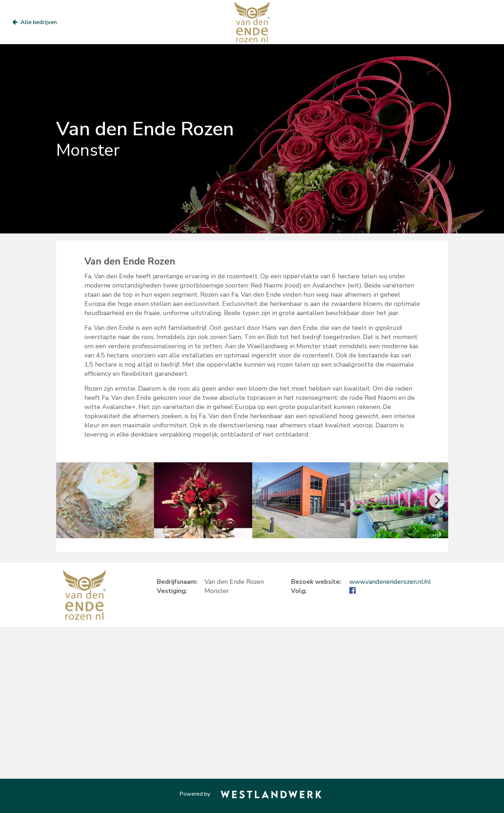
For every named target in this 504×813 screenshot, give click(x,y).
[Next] (437, 500)
